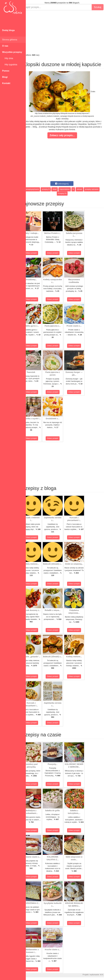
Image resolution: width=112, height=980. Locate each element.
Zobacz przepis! (38, 253)
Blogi (5, 77)
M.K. (109, 975)
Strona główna (10, 40)
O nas (5, 46)
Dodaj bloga (8, 30)
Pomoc (6, 71)
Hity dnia (8, 58)
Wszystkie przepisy (12, 52)
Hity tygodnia (10, 65)
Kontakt (6, 83)
